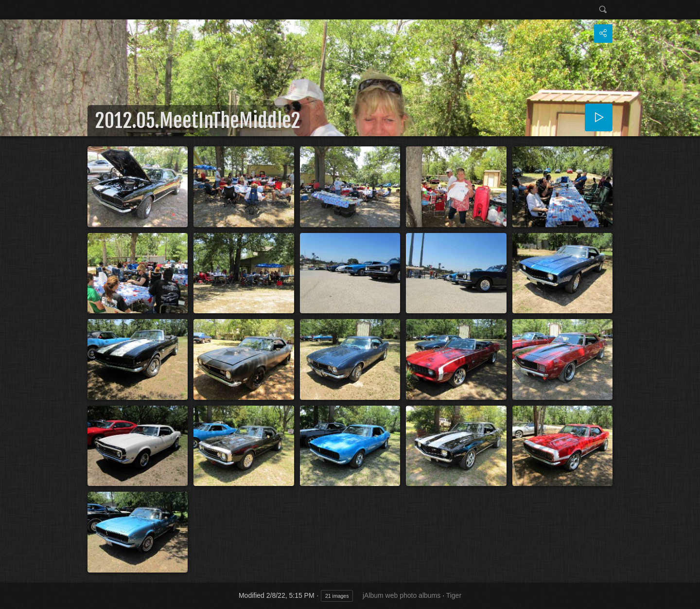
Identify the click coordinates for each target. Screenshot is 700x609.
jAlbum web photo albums (402, 595)
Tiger (454, 595)
